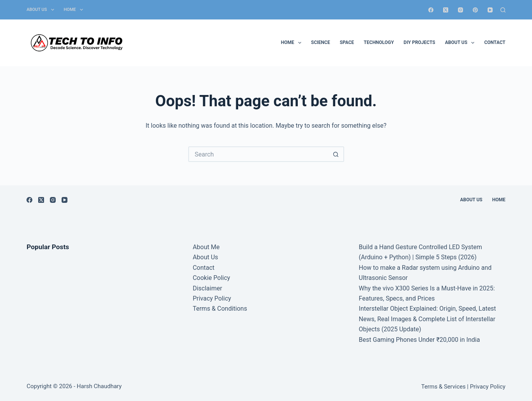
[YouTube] (490, 10)
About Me (206, 247)
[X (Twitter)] (446, 10)
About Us (42, 10)
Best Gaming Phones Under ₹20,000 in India (420, 340)
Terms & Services (444, 387)
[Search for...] (258, 154)
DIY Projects (420, 42)
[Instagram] (460, 10)
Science (321, 42)
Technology (379, 42)
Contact (495, 42)
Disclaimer (207, 288)
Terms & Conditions (220, 309)
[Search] (503, 10)
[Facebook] (431, 10)
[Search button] (336, 154)
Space (347, 42)
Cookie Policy (211, 278)
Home (75, 10)
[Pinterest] (475, 10)
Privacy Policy (212, 298)
